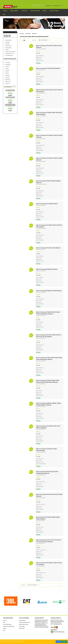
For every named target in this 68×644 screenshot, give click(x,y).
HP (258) (7, 68)
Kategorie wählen (14, 11)
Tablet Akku (7, 44)
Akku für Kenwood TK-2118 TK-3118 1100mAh (48, 248)
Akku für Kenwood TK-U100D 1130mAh (47, 204)
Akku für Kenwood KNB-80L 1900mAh (47, 269)
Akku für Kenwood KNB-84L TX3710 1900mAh (49, 291)
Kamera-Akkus (22, 626)
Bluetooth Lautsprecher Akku (10, 52)
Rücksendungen (49, 6)
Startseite (5, 11)
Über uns (45, 11)
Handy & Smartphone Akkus (24, 622)
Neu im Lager (24, 11)
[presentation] (13, 86)
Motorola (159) (8, 82)
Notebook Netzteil (8, 40)
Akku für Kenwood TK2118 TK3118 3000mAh (48, 68)
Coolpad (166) (8, 80)
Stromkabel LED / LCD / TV (10, 53)
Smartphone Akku (8, 46)
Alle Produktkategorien (9, 55)
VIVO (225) (7, 70)
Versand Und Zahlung (54, 11)
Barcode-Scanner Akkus (24, 624)
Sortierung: (34, 40)
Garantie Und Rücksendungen (9, 626)
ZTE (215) (7, 74)
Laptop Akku (7, 42)
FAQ (4, 622)
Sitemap (5, 628)
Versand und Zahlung (7, 624)
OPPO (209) (7, 76)
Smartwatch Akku (8, 48)
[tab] (23, 40)
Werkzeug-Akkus (22, 620)
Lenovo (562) (8, 62)
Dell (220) (7, 72)
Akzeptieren (64, 642)
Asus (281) (7, 66)
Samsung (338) (8, 64)
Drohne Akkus (22, 628)
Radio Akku (28, 34)
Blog (4, 14)
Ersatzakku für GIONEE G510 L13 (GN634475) (10, 97)
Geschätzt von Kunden (35, 11)
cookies (58, 642)
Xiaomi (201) (8, 78)
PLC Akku (7, 50)
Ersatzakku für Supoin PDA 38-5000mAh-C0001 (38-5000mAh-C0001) (10, 105)
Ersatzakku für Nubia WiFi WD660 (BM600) (10, 90)
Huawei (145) (8, 83)
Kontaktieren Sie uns (57, 6)
